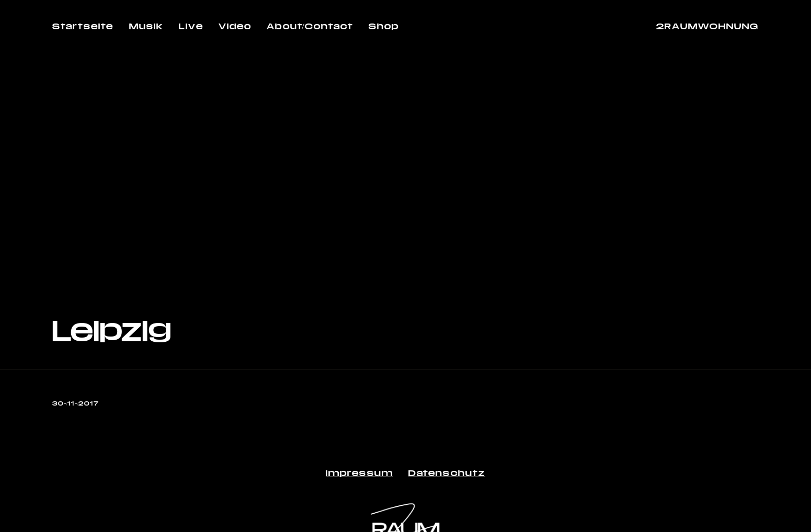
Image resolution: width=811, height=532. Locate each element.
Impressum (359, 473)
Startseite (83, 26)
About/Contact (310, 26)
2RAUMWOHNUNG (707, 26)
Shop (384, 26)
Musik (147, 26)
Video (235, 26)
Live (191, 26)
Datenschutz (447, 473)
